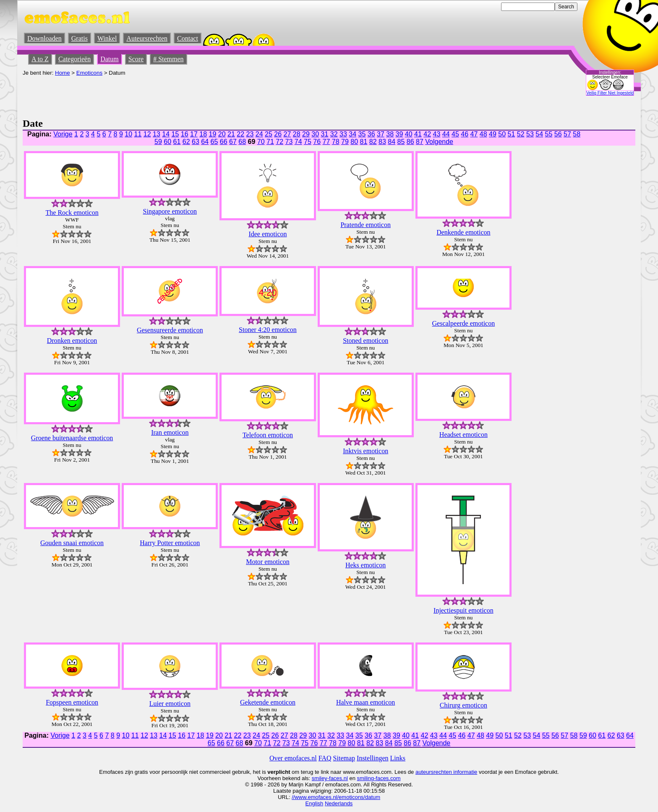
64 (205, 142)
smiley (320, 778)
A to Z (40, 59)
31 (325, 134)
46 (465, 134)
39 (399, 134)
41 (418, 134)
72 (279, 142)
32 (334, 134)
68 (242, 142)
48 (483, 134)
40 (409, 134)
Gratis (80, 38)
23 (250, 134)
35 (362, 134)
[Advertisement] (175, 95)
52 (521, 134)
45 (455, 134)
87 (420, 142)
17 (194, 134)
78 (336, 142)
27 (287, 134)
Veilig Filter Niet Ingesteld (610, 93)
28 (297, 134)
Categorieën (74, 59)
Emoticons (89, 73)
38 (390, 134)
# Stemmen (168, 59)
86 (410, 142)
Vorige (63, 134)
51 (512, 134)
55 (549, 134)
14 (166, 134)
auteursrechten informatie (446, 772)
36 (371, 134)
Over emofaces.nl (293, 758)
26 (278, 134)
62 (186, 142)
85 (401, 142)
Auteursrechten (147, 38)
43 (437, 134)
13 (157, 134)
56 (558, 134)
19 (213, 134)
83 (382, 142)
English (315, 803)
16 (185, 134)
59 (158, 142)
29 (306, 134)
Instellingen (373, 758)
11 (138, 134)
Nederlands (339, 803)
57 (567, 134)
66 (224, 142)
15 (175, 134)
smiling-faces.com (379, 778)
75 (308, 142)
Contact (188, 38)
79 (345, 142)
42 (427, 134)
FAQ (325, 758)
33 (343, 134)
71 (270, 142)
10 (128, 134)
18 (203, 134)
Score (136, 59)
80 (354, 142)
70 (261, 142)
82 (373, 142)
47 (474, 134)
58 (577, 134)
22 (240, 134)
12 (147, 134)
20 (222, 134)
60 (167, 142)
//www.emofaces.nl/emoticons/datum (336, 797)
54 (539, 134)
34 (352, 134)
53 (530, 134)
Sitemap (344, 758)
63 (196, 142)
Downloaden (44, 38)
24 (259, 134)
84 (392, 142)
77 (326, 142)
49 (493, 134)
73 (289, 142)
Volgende (439, 142)
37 (381, 134)
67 (233, 142)
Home (63, 73)
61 (177, 142)
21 (231, 134)
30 (315, 134)
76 (317, 142)
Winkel (107, 38)
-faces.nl (338, 778)
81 (364, 142)
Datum (110, 59)
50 (502, 134)
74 (298, 142)
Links (398, 758)
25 (269, 134)
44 (446, 134)
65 (214, 142)
